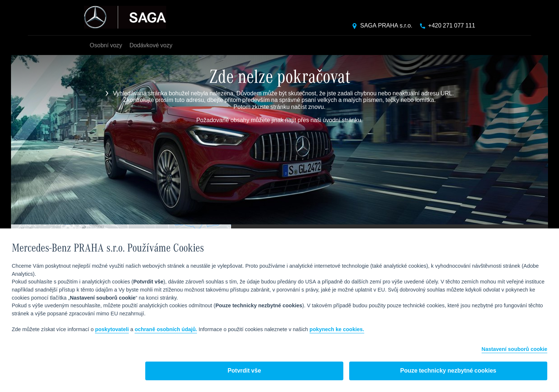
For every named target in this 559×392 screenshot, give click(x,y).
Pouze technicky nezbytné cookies (448, 371)
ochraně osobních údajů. (166, 330)
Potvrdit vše (244, 371)
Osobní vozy (106, 46)
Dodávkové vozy (151, 46)
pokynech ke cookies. (337, 330)
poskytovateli (112, 330)
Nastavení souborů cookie (514, 350)
